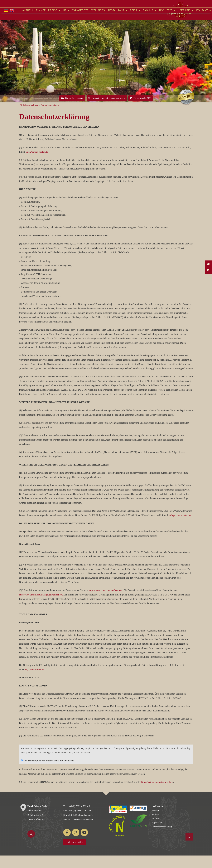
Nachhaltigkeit (159, 819)
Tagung (150, 23)
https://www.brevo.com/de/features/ (106, 603)
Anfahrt (155, 831)
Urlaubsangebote (76, 23)
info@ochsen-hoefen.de (37, 165)
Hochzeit (167, 23)
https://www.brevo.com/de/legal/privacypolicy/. (42, 607)
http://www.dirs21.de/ (35, 682)
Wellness (98, 23)
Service (155, 827)
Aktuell (28, 23)
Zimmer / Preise (48, 23)
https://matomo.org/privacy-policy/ (158, 795)
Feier (135, 23)
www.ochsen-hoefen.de (83, 832)
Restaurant (117, 23)
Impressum (157, 835)
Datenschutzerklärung (162, 839)
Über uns (186, 23)
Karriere (156, 823)
